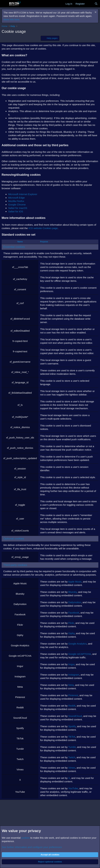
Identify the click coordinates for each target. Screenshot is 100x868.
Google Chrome (17, 205)
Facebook (74, 613)
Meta (71, 685)
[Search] (96, 4)
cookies (25, 838)
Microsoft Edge (16, 198)
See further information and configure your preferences (32, 847)
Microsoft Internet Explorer (23, 194)
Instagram (74, 675)
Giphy (71, 633)
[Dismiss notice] (95, 13)
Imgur (71, 664)
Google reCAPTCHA (80, 654)
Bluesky (72, 592)
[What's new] (90, 4)
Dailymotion (75, 602)
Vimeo (72, 768)
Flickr (71, 623)
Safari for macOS (18, 208)
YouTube (73, 788)
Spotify (72, 726)
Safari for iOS (16, 211)
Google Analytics (77, 644)
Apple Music (75, 582)
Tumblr (72, 747)
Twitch (72, 757)
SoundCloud (75, 716)
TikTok (72, 737)
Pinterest (73, 695)
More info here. (12, 19)
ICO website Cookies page (43, 228)
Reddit (72, 706)
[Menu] (5, 4)
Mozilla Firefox (16, 201)
